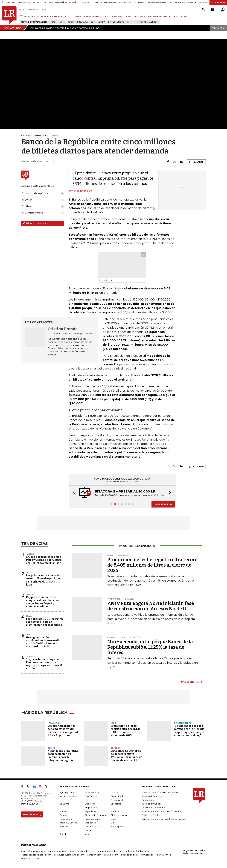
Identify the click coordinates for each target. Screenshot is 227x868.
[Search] (203, 9)
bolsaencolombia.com (137, 851)
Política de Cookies (151, 815)
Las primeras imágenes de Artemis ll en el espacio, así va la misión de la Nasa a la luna (44, 580)
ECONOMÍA (43, 16)
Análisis (114, 792)
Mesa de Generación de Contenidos (160, 792)
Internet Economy (69, 823)
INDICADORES (171, 16)
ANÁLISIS (117, 16)
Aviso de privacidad (152, 804)
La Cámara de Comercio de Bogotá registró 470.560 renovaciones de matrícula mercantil (126, 755)
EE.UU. (29, 616)
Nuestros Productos (152, 796)
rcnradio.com (111, 855)
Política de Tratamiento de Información (162, 811)
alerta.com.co (164, 855)
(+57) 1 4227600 (30, 804)
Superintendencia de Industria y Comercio (163, 819)
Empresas (64, 811)
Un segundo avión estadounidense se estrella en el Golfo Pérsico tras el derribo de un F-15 (43, 642)
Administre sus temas (35, 223)
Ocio (113, 823)
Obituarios (90, 823)
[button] (73, 493)
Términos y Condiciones (154, 808)
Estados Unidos (116, 22)
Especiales (90, 811)
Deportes (31, 656)
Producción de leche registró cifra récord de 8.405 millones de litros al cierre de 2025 (153, 565)
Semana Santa (98, 22)
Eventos (115, 811)
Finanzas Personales (95, 815)
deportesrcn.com (30, 859)
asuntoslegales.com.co (33, 851)
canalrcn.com (94, 855)
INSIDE (183, 16)
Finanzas (64, 815)
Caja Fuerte (91, 796)
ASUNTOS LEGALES (134, 16)
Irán (129, 22)
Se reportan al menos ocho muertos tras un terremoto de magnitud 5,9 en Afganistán (63, 731)
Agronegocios (67, 792)
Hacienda (31, 554)
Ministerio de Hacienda (146, 22)
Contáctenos (148, 800)
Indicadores (65, 819)
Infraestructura (92, 819)
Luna (62, 22)
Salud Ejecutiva (118, 826)
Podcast (64, 826)
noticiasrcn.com (129, 855)
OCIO (66, 16)
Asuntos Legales (68, 796)
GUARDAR (196, 162)
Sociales (64, 834)
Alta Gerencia (92, 792)
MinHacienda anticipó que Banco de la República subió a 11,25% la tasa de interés (150, 647)
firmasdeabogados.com (110, 851)
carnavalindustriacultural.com (69, 855)
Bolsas (51, 748)
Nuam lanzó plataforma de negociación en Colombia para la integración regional (63, 755)
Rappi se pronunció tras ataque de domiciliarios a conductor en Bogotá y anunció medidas (42, 602)
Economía (116, 804)
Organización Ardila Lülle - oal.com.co (194, 852)
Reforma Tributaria (78, 22)
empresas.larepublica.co (82, 851)
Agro (113, 723)
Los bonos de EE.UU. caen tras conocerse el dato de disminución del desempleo (45, 622)
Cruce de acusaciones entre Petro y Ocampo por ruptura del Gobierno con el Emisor (44, 560)
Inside (114, 819)
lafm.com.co (147, 855)
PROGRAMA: (33, 135)
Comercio (31, 594)
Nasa (54, 22)
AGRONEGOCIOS (101, 16)
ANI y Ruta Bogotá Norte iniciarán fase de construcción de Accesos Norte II (151, 606)
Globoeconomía (119, 815)
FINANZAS (30, 16)
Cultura (30, 573)
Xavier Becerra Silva (80, 191)
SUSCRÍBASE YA (163, 504)
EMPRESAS (56, 16)
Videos (89, 834)
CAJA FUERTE (154, 16)
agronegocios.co (57, 851)
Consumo (64, 804)
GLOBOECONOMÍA (81, 16)
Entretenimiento (183, 723)
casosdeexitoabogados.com (36, 855)
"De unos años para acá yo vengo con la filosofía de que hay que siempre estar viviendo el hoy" (189, 731)
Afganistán (54, 723)
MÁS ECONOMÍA (190, 682)
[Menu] (22, 16)
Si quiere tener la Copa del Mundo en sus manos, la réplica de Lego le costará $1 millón (44, 664)
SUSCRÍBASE (218, 2)
